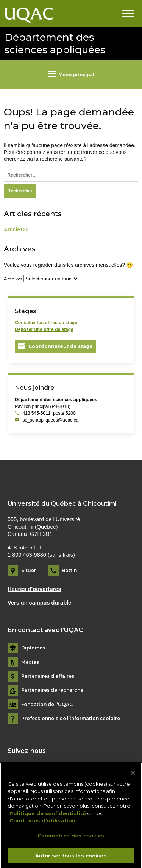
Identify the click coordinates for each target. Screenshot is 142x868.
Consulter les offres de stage (46, 323)
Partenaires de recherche (52, 690)
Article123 (16, 230)
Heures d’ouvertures (34, 589)
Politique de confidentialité (48, 817)
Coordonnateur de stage (61, 346)
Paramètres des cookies (71, 839)
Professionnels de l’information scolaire (71, 719)
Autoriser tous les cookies (71, 859)
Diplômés (33, 648)
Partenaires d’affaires (48, 676)
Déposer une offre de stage (44, 329)
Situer (29, 570)
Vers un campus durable (39, 603)
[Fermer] (133, 776)
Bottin (69, 570)
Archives (13, 279)
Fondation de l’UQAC (47, 705)
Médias (30, 662)
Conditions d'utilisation (42, 824)
